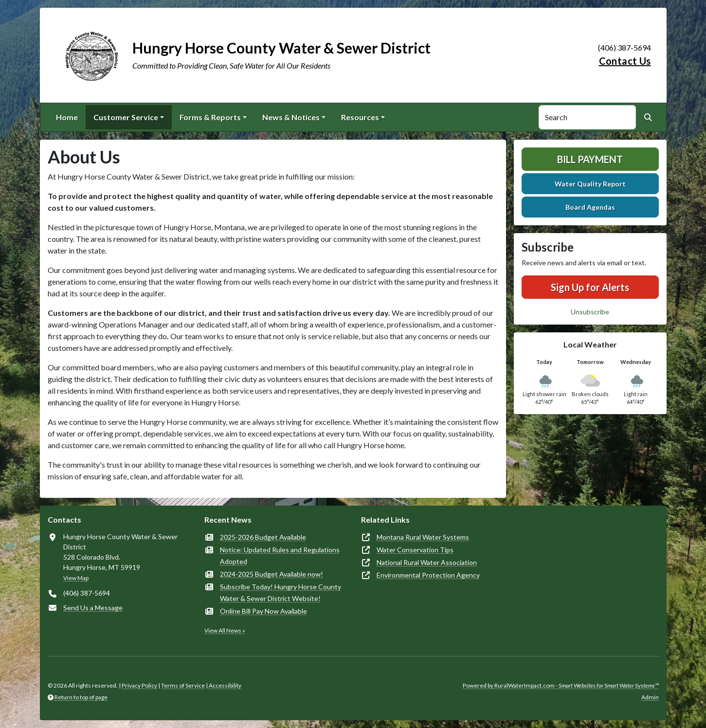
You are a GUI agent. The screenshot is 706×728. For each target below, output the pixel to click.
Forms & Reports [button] (210, 117)
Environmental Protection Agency (428, 575)
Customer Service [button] (126, 117)
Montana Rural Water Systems (423, 537)
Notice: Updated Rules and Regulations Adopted (280, 555)
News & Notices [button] (291, 117)
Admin (650, 697)
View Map (76, 578)
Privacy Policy (139, 685)
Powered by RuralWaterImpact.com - (561, 685)
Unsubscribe (590, 312)
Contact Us (625, 61)
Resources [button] (360, 117)
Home (67, 117)
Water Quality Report (590, 184)
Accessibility (225, 685)
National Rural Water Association (427, 562)
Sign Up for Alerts (590, 287)
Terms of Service (183, 685)
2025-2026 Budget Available (263, 537)
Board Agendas (590, 207)
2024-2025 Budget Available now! (272, 574)
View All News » (225, 630)
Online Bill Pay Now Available (263, 611)
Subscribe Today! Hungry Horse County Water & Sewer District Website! (281, 592)
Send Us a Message (93, 608)
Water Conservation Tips (415, 550)
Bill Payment (590, 159)
